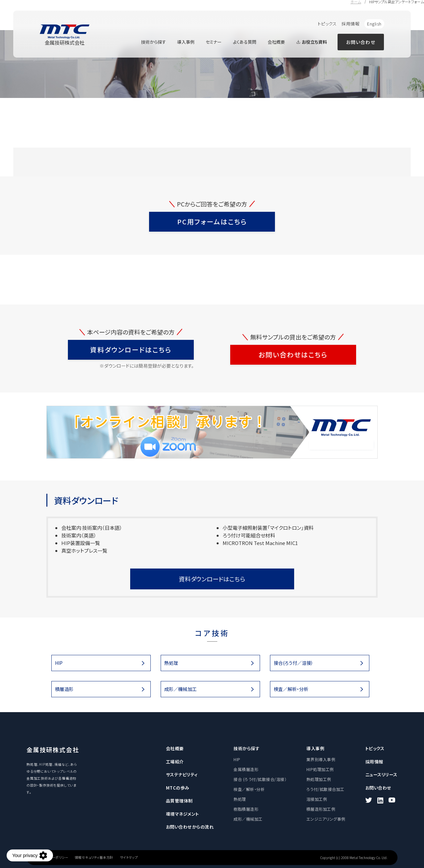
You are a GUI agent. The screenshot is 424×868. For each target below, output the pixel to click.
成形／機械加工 (181, 689)
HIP (59, 663)
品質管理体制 (179, 801)
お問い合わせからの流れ (190, 827)
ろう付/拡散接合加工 (325, 789)
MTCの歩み (178, 788)
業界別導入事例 (321, 759)
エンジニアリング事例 (326, 819)
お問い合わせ (361, 42)
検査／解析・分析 (291, 689)
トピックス (327, 24)
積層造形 (64, 689)
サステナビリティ (182, 775)
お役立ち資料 (312, 42)
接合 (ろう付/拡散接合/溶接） (260, 779)
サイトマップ (129, 857)
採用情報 (350, 24)
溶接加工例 (317, 799)
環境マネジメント (183, 814)
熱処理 (171, 663)
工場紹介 (175, 762)
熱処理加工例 (319, 779)
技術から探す (154, 42)
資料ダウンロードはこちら (131, 350)
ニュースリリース (381, 775)
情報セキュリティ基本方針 (94, 857)
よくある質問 (245, 42)
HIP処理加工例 (320, 769)
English (374, 24)
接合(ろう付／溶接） (293, 663)
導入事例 (186, 42)
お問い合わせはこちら (293, 355)
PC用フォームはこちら (212, 222)
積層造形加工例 (321, 809)
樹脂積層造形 (246, 809)
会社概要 (276, 42)
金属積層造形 (246, 769)
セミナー (214, 42)
